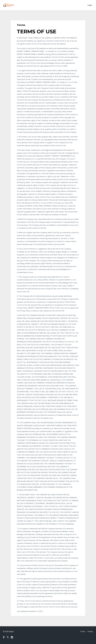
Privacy (90, 631)
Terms (83, 631)
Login (90, 5)
